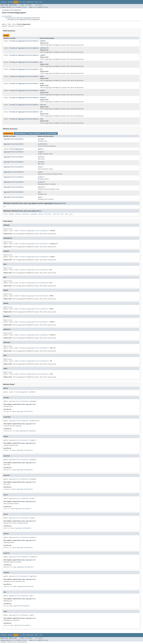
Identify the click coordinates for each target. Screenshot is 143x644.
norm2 (40, 172)
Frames (22, 5)
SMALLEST (43, 105)
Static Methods (20, 134)
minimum (41, 162)
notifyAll (48, 214)
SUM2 (42, 119)
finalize (18, 214)
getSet (40, 149)
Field (14, 7)
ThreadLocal (13, 41)
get (5, 206)
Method (24, 7)
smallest (41, 187)
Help (41, 2)
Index (36, 2)
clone (5, 214)
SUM (41, 112)
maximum (41, 157)
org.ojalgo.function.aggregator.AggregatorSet (19, 18)
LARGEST (43, 55)
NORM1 (42, 76)
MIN (41, 69)
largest (41, 152)
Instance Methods (35, 134)
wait (62, 214)
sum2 (39, 197)
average (41, 139)
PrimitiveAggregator (17, 149)
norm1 (40, 167)
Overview (3, 2)
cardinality (42, 144)
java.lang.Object (7, 16)
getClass (26, 214)
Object (39, 211)
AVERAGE (43, 41)
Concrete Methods (50, 134)
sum (39, 192)
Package (10, 2)
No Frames (29, 5)
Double (37, 18)
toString (56, 214)
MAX (41, 62)
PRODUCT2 (43, 98)
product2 (41, 182)
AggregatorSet (13, 26)
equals (11, 214)
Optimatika (13, 642)
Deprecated (30, 2)
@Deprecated (8, 229)
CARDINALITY (44, 48)
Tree (24, 2)
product (41, 177)
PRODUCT (43, 90)
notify (40, 214)
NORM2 (42, 83)
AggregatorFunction (25, 41)
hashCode (34, 214)
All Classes (39, 5)
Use (20, 2)
